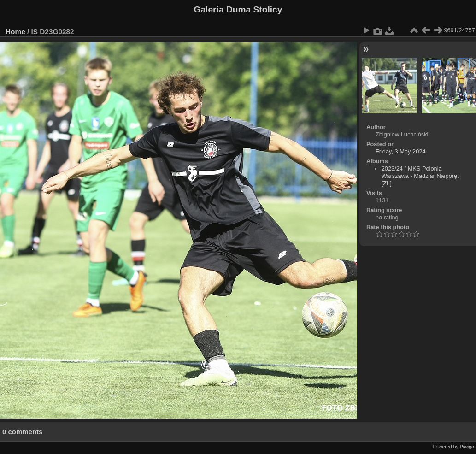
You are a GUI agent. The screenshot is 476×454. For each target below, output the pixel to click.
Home (15, 32)
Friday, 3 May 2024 (401, 151)
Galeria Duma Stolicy (238, 9)
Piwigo (467, 447)
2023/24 (392, 168)
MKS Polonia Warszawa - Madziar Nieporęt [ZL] (420, 176)
